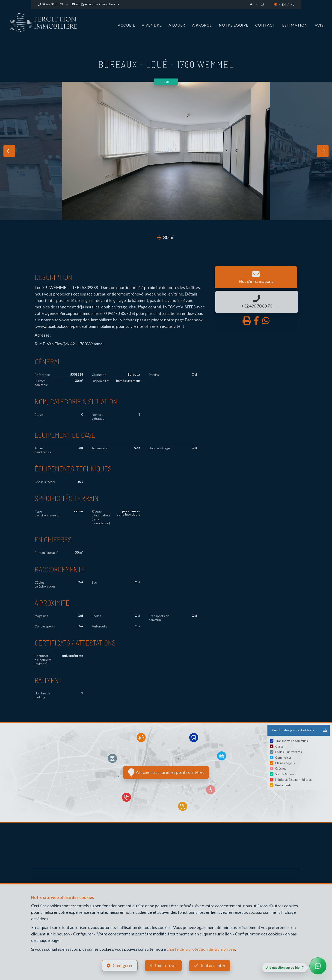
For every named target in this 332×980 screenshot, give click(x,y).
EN (284, 4)
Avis (319, 25)
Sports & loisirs (285, 774)
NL (292, 4)
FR (275, 4)
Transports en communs (292, 741)
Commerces (283, 757)
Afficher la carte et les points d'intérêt (166, 772)
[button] (299, 730)
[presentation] (9, 151)
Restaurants (283, 785)
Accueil (126, 25)
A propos (202, 25)
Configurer (122, 965)
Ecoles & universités (289, 752)
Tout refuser (166, 965)
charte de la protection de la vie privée (201, 949)
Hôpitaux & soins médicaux (293, 779)
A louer (177, 25)
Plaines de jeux (285, 763)
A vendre (152, 25)
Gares (279, 746)
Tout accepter (213, 965)
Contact (265, 25)
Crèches (281, 768)
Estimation (295, 25)
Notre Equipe (234, 25)
